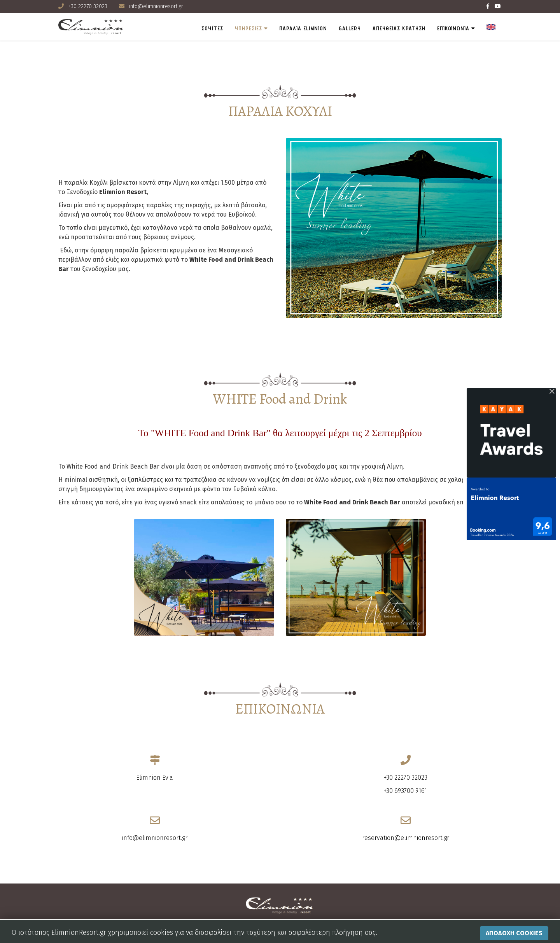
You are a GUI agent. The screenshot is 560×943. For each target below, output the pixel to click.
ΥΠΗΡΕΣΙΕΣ (248, 28)
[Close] (552, 391)
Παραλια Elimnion (303, 28)
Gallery (350, 28)
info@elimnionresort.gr (156, 6)
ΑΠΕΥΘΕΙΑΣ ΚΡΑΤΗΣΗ (399, 28)
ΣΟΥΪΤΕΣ (212, 28)
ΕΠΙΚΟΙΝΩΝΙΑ (453, 28)
